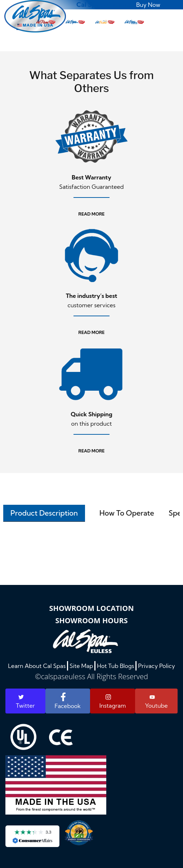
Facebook (68, 701)
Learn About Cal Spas (37, 666)
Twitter (25, 702)
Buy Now (148, 5)
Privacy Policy (157, 666)
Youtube (156, 702)
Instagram (113, 702)
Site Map (81, 666)
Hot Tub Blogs (115, 666)
